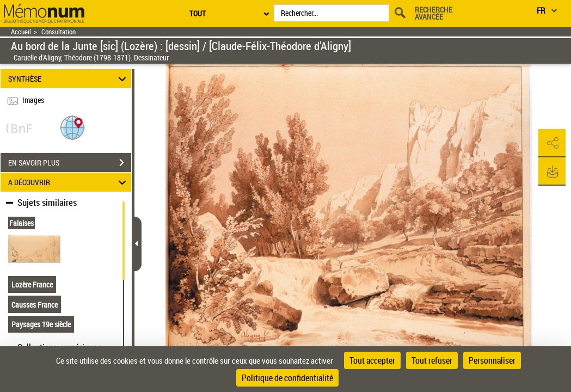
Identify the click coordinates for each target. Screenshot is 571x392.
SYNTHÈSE (69, 79)
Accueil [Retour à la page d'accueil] (21, 32)
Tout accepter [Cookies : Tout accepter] (372, 360)
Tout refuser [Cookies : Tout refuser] (432, 360)
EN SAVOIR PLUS (70, 163)
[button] (72, 127)
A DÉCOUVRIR (69, 182)
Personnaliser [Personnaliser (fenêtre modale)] (492, 360)
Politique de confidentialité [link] (287, 378)
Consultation (59, 32)
